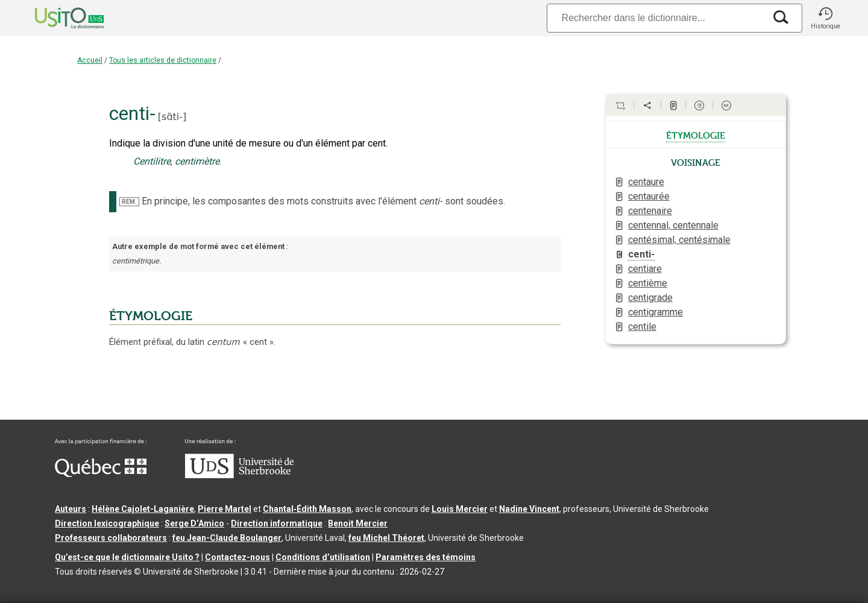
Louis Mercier (460, 509)
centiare (645, 269)
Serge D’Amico (194, 523)
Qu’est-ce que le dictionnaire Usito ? (127, 557)
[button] (825, 18)
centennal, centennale (673, 225)
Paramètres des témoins (426, 557)
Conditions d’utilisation (323, 557)
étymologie (696, 134)
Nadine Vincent (529, 509)
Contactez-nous (237, 557)
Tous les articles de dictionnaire (163, 60)
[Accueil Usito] (56, 18)
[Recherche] (656, 18)
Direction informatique (277, 523)
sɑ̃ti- (172, 117)
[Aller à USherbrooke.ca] (239, 475)
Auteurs (71, 509)
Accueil (90, 60)
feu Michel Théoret (386, 538)
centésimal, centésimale (679, 240)
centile (642, 327)
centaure (646, 182)
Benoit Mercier (358, 523)
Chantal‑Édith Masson (307, 509)
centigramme (656, 312)
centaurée (649, 196)
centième (648, 283)
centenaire (650, 211)
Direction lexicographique (107, 523)
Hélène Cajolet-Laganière (143, 509)
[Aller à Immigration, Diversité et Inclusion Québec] (101, 474)
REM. (129, 202)
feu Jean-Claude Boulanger (227, 538)
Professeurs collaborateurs (111, 538)
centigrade (650, 298)
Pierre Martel (225, 509)
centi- (641, 254)
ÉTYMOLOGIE (151, 316)
